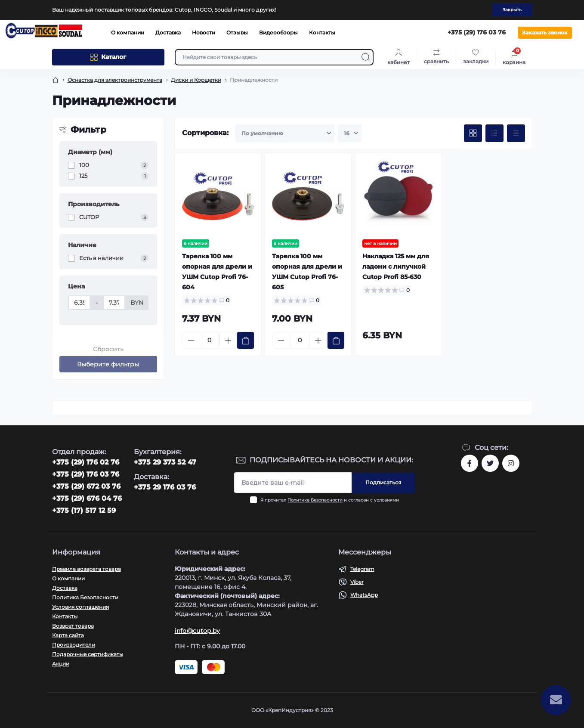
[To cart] (246, 340)
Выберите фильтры (108, 364)
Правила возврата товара (87, 569)
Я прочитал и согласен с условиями (330, 500)
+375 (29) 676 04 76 (87, 498)
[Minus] (191, 341)
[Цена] (79, 303)
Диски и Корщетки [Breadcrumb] (196, 80)
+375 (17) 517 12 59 (84, 510)
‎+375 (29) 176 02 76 (86, 462)
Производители (74, 645)
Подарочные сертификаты (88, 654)
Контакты (322, 33)
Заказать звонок (545, 33)
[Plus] (228, 341)
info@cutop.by (198, 631)
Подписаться (383, 482)
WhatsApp (364, 595)
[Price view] (516, 133)
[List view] (494, 133)
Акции (61, 664)
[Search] (366, 57)
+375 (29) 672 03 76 (86, 486)
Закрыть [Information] (512, 10)
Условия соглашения (80, 607)
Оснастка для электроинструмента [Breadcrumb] (115, 80)
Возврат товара (73, 626)
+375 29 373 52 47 (165, 462)
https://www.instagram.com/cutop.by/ (511, 463)
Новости (204, 33)
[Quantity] (210, 340)
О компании (128, 33)
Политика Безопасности (315, 500)
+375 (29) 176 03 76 (86, 474)
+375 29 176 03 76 (165, 487)
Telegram (362, 569)
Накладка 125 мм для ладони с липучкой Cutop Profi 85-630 (396, 266)
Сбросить (108, 349)
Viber (357, 582)
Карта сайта (68, 635)
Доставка (168, 33)
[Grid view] (473, 133)
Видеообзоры (278, 33)
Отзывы (237, 33)
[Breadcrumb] (56, 80)
